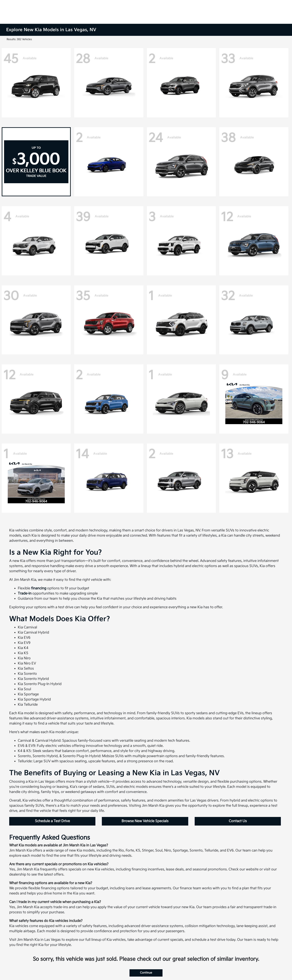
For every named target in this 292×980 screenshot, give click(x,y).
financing (39, 588)
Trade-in (25, 594)
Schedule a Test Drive (52, 821)
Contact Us (238, 821)
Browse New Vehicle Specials (145, 821)
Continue (146, 973)
